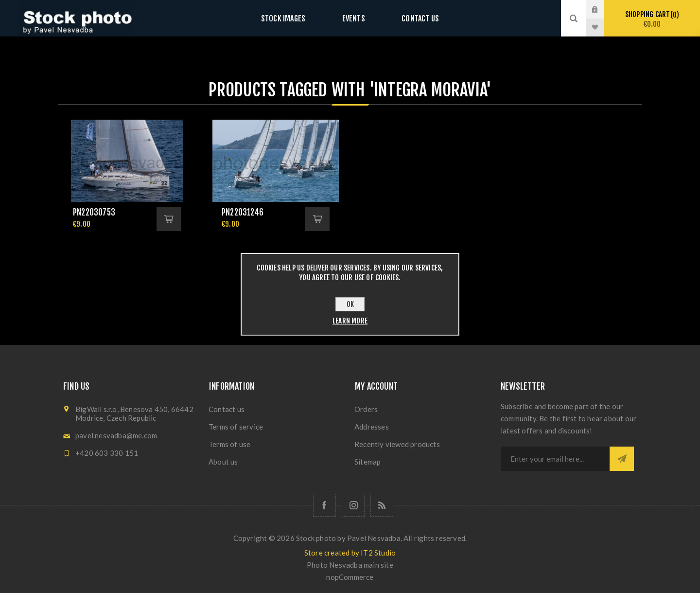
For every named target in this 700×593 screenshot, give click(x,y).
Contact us (411, 18)
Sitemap (367, 462)
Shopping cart (652, 19)
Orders (366, 409)
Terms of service (236, 427)
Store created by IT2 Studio (350, 553)
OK (350, 304)
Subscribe (622, 459)
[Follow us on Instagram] (353, 505)
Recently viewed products (397, 444)
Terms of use (229, 444)
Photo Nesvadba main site (350, 565)
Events (353, 18)
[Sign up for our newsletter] (555, 459)
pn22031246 (243, 212)
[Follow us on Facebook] (324, 505)
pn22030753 (94, 212)
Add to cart (169, 219)
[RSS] (382, 505)
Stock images (293, 18)
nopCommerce (350, 577)
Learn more (350, 321)
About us (223, 462)
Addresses (372, 427)
